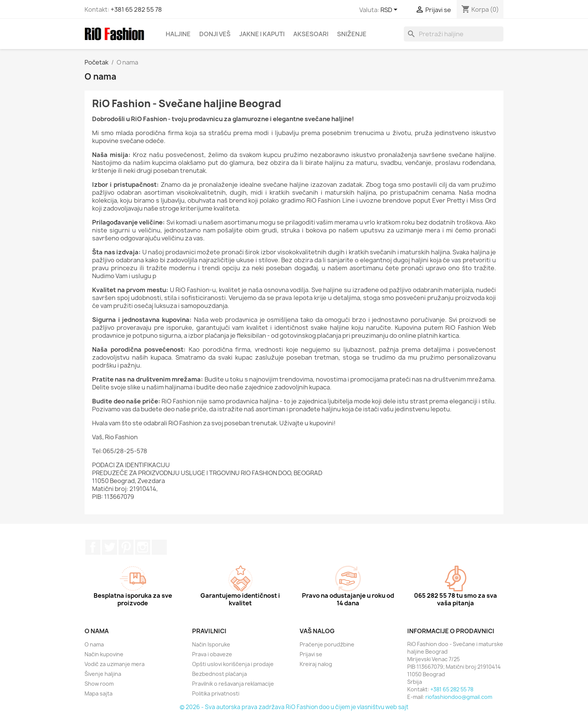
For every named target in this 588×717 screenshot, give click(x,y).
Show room (99, 684)
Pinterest (126, 547)
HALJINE (178, 34)
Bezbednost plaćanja (219, 674)
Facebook (93, 547)
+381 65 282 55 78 (136, 9)
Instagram (143, 547)
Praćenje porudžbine (327, 644)
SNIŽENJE (352, 34)
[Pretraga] (454, 34)
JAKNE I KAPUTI (262, 34)
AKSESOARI (311, 34)
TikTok (159, 547)
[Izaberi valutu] (390, 10)
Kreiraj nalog (316, 664)
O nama (94, 644)
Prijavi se (311, 654)
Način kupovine (104, 654)
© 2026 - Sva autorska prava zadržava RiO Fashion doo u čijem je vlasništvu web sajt (294, 707)
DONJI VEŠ (215, 34)
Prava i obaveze (212, 654)
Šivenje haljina (103, 674)
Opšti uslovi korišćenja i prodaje (233, 664)
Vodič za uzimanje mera (115, 664)
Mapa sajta (99, 693)
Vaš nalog (317, 631)
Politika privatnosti (216, 693)
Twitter (109, 547)
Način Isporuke (211, 644)
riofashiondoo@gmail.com (459, 697)
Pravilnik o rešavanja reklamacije (233, 684)
